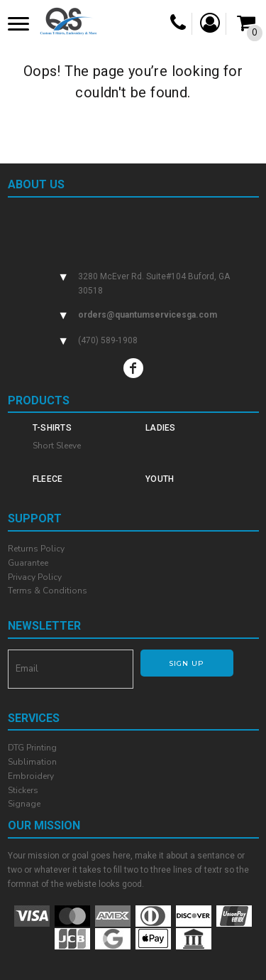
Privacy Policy (35, 577)
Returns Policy (36, 549)
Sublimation (32, 762)
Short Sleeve (57, 446)
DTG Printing (32, 748)
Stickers (23, 790)
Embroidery (31, 776)
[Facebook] (133, 368)
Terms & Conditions (48, 591)
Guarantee (28, 563)
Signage (24, 804)
